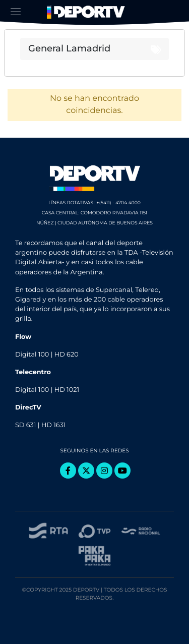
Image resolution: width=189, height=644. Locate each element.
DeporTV (87, 12)
